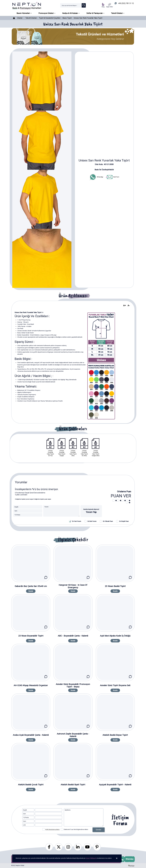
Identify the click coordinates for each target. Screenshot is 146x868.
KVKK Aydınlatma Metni (52, 830)
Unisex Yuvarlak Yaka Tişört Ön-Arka (84, 447)
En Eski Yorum (92, 521)
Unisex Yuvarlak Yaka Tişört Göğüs (62, 447)
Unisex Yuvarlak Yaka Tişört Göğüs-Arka (96, 447)
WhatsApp (96, 177)
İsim (24, 814)
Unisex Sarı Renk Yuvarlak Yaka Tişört (88, 18)
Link (24, 825)
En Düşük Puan (124, 521)
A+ (125, 305)
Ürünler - (21, 18)
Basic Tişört (67, 18)
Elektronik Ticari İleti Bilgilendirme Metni (75, 829)
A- (129, 305)
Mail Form (112, 177)
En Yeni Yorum (77, 521)
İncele (31, 591)
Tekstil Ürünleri (31, 18)
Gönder (99, 830)
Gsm (25, 821)
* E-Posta (26, 818)
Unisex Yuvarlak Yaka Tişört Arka (73, 447)
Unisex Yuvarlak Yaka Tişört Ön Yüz (50, 447)
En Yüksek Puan (108, 521)
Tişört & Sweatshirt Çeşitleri (50, 18)
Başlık (25, 810)
